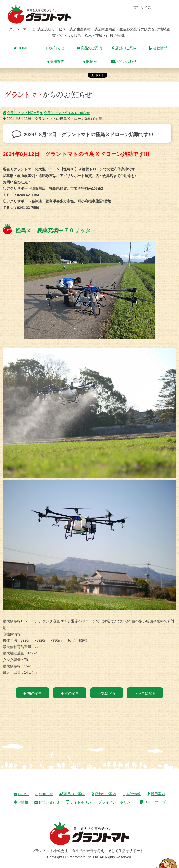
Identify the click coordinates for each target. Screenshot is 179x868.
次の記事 (70, 693)
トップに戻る (145, 693)
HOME (21, 48)
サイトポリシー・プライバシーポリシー (100, 802)
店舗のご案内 (124, 48)
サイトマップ (153, 802)
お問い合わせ (124, 61)
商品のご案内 (89, 48)
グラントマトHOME (21, 113)
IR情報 (89, 61)
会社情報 (158, 48)
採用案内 (55, 61)
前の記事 (33, 693)
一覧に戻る (107, 693)
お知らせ (55, 48)
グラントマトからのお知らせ (65, 113)
